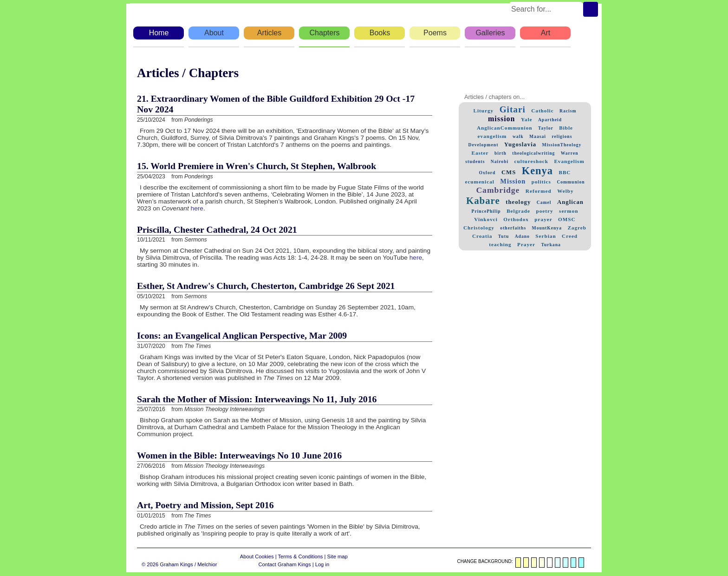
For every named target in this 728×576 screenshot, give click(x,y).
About (214, 33)
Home (159, 33)
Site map (338, 556)
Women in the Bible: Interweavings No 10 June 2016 (239, 455)
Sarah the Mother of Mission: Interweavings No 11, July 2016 (257, 399)
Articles (269, 33)
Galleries (490, 33)
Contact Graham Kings (284, 564)
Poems (435, 33)
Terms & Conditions (300, 556)
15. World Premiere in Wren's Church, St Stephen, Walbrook (257, 166)
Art (546, 33)
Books (380, 33)
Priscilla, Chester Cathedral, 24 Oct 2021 (217, 229)
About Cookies (257, 556)
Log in (322, 564)
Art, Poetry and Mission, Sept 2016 (205, 505)
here (197, 208)
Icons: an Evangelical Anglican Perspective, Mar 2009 (242, 335)
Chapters (325, 33)
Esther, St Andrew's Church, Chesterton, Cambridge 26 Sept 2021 (266, 286)
